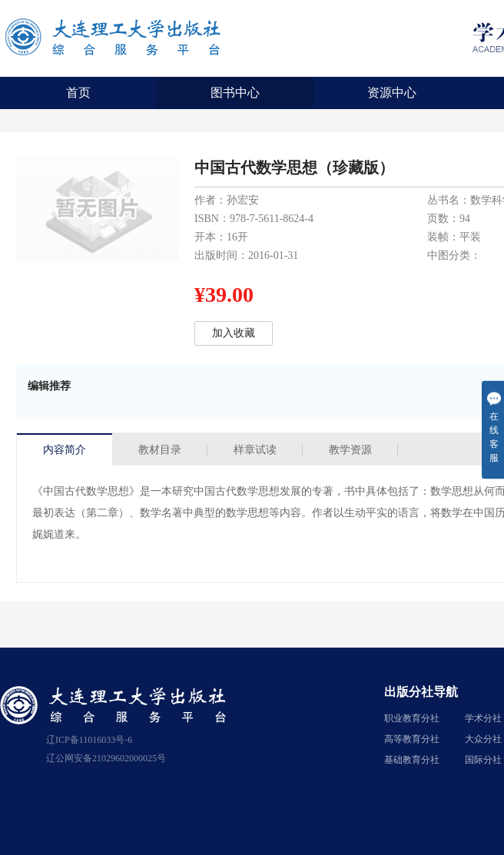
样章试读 (255, 450)
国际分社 (483, 760)
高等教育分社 (412, 739)
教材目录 (160, 450)
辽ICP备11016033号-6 (89, 740)
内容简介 (65, 450)
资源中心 (392, 93)
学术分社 (483, 718)
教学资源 (350, 450)
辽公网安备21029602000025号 (106, 758)
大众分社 (483, 739)
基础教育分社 (412, 760)
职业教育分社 (412, 718)
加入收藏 (234, 333)
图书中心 (235, 93)
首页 (78, 93)
